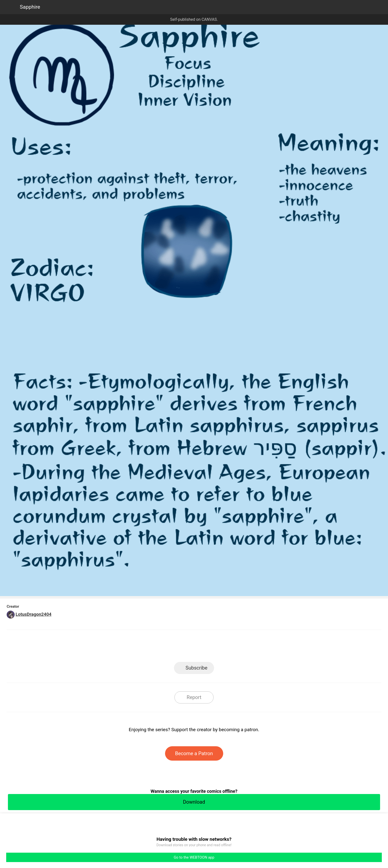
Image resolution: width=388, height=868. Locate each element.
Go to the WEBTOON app (194, 857)
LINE (150, 647)
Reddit (239, 647)
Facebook (172, 647)
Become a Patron (194, 753)
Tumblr (216, 647)
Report (194, 697)
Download (194, 802)
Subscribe (196, 668)
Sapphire (30, 7)
